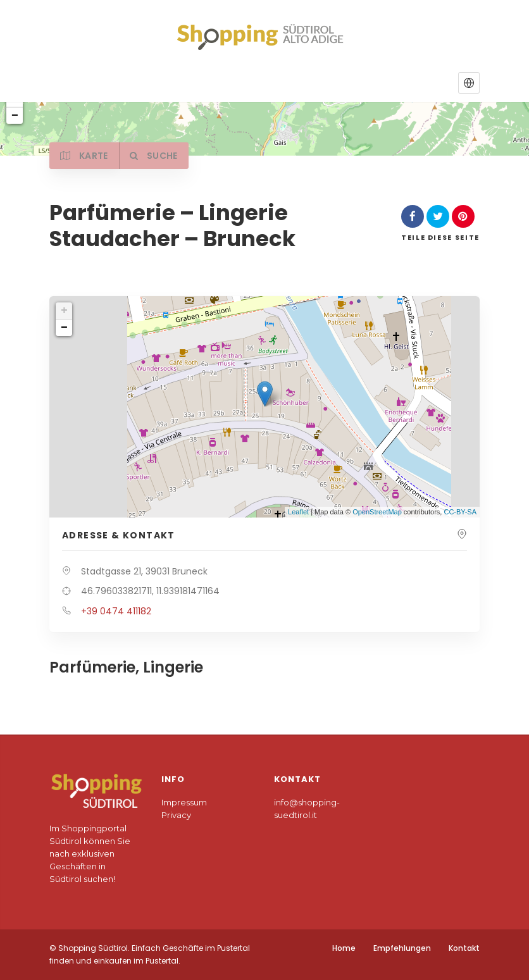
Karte (86, 156)
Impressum (184, 802)
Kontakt (464, 948)
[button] (469, 83)
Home (344, 948)
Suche (159, 156)
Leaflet (298, 512)
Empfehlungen (402, 948)
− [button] (64, 328)
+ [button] (64, 311)
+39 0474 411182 (116, 611)
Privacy (176, 815)
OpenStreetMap (377, 512)
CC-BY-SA (460, 512)
